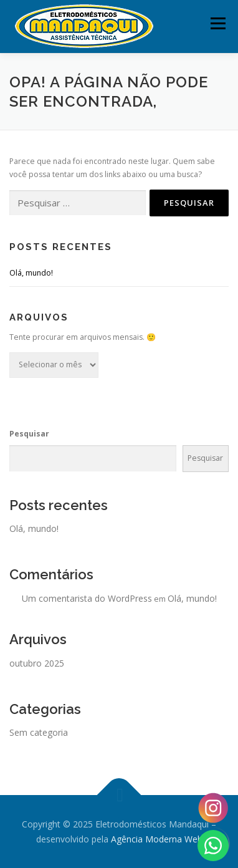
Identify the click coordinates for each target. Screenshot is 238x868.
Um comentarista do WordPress (87, 598)
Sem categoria (39, 732)
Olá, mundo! (31, 273)
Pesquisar (29, 434)
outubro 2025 (37, 663)
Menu (217, 23)
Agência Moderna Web (157, 839)
